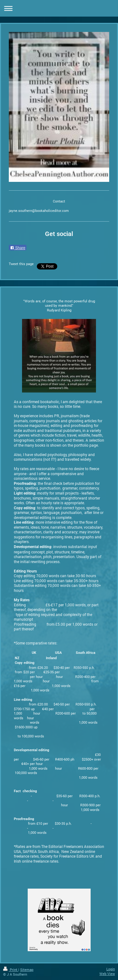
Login (111, 969)
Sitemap (27, 970)
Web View (107, 974)
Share (18, 248)
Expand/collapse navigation (59, 8)
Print (11, 970)
